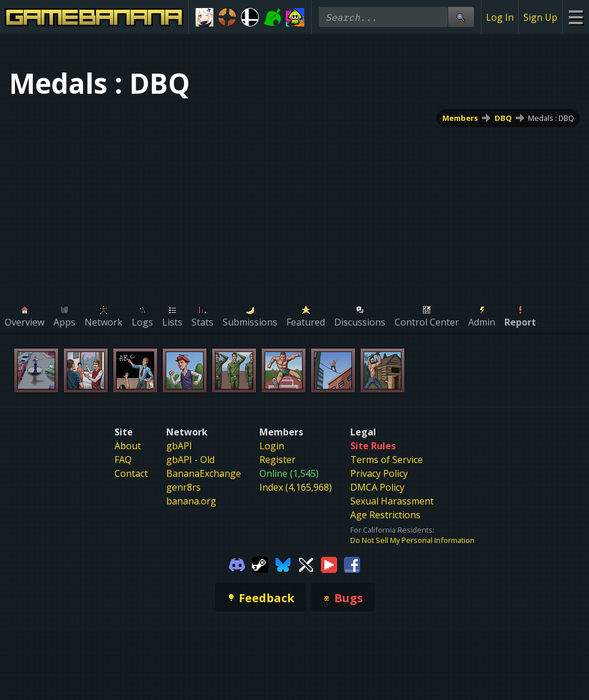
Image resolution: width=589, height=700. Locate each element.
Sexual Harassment (392, 501)
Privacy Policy (379, 473)
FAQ (123, 460)
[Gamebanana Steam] (260, 564)
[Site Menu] (575, 17)
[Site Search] (461, 17)
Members (460, 118)
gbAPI (179, 446)
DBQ (503, 118)
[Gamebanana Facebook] (352, 564)
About (128, 446)
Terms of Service (387, 460)
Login (272, 446)
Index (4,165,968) (296, 487)
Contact (131, 473)
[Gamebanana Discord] (237, 564)
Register (278, 460)
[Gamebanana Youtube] (329, 564)
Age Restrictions (385, 515)
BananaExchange (204, 473)
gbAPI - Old (190, 460)
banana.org (191, 501)
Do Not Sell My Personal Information (412, 540)
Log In (500, 17)
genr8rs (183, 487)
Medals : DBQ (551, 118)
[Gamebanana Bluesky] (283, 564)
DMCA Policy (377, 487)
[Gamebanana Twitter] (306, 564)
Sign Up (540, 17)
